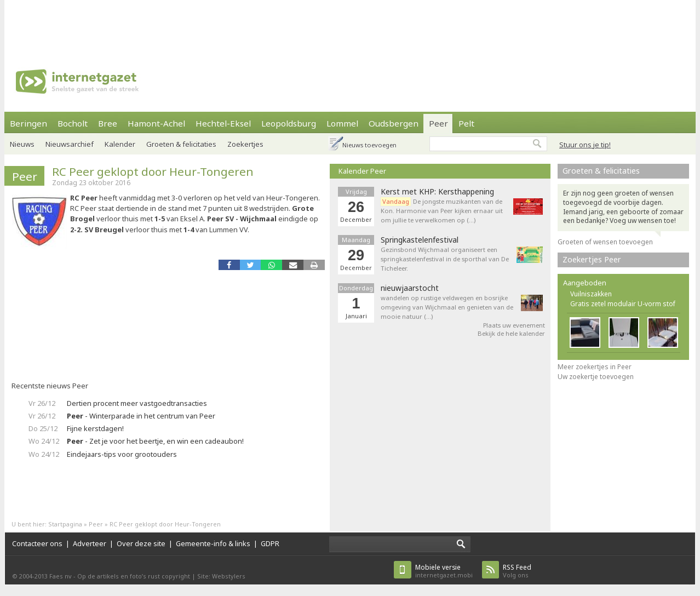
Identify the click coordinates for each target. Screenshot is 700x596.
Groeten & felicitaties (181, 144)
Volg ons (517, 571)
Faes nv (61, 576)
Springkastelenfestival (420, 240)
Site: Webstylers (221, 576)
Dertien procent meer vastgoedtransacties (137, 403)
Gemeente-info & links (213, 543)
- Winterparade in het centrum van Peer (141, 416)
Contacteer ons (37, 543)
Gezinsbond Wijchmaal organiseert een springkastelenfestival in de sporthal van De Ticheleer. (445, 259)
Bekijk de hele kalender (511, 333)
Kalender (120, 144)
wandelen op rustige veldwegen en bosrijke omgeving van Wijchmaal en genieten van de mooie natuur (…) (447, 307)
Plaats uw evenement (514, 325)
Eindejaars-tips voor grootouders (122, 454)
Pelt (466, 123)
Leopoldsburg (289, 123)
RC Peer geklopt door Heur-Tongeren (153, 171)
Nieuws (22, 144)
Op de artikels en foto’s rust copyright (134, 576)
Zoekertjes (245, 144)
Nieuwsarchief (70, 144)
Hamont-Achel (156, 123)
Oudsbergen (394, 123)
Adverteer (90, 543)
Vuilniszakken (591, 294)
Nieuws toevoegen (369, 145)
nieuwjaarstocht (410, 288)
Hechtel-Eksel (223, 123)
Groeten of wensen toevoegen (605, 242)
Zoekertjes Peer (592, 259)
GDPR (270, 543)
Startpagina (65, 524)
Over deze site (141, 543)
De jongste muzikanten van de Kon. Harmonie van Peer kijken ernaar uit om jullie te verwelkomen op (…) (442, 211)
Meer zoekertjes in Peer (595, 367)
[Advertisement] (350, 25)
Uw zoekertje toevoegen (596, 377)
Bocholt (73, 123)
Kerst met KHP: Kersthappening (437, 192)
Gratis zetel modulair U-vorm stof (623, 304)
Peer (438, 123)
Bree (108, 123)
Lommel (342, 123)
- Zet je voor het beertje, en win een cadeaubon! (155, 441)
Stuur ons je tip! (585, 145)
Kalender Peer (362, 171)
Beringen (28, 123)
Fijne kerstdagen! (95, 428)
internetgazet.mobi (444, 571)
